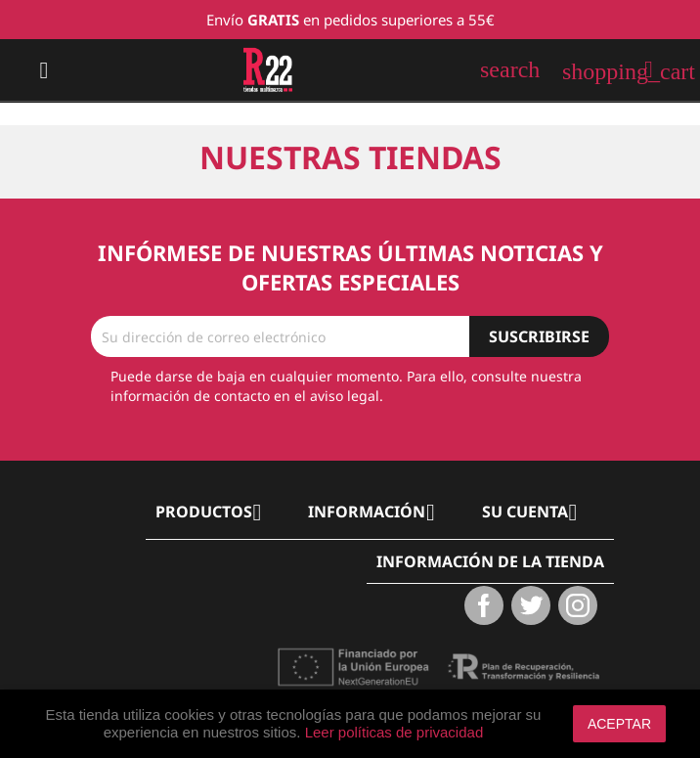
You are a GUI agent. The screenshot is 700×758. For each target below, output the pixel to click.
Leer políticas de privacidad (394, 732)
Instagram (578, 605)
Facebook (484, 605)
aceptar (619, 724)
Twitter (531, 605)
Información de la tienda (490, 561)
